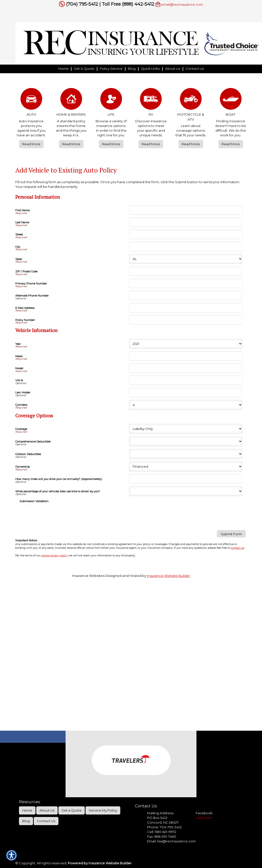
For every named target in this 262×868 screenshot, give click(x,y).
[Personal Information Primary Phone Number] (186, 283)
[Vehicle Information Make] (186, 356)
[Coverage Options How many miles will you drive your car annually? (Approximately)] (186, 479)
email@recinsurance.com (182, 4)
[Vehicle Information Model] (186, 368)
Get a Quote (72, 810)
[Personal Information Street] (186, 234)
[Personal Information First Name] (186, 210)
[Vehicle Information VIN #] (186, 380)
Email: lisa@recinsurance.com (171, 841)
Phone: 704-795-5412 (164, 827)
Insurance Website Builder (168, 576)
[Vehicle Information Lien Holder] (186, 392)
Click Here (204, 818)
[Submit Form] (231, 534)
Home (27, 810)
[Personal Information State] (186, 259)
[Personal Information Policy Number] (186, 320)
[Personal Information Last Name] (186, 222)
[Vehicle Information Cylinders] (186, 405)
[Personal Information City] (186, 246)
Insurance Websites (88, 576)
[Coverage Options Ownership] (186, 467)
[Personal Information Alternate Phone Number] (186, 295)
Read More (31, 144)
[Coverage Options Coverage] (186, 429)
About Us (47, 810)
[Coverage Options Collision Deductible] (186, 454)
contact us (238, 548)
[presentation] (57, 517)
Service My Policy (103, 810)
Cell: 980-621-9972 (162, 832)
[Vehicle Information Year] (186, 344)
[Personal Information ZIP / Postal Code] (186, 271)
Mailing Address (160, 813)
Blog (26, 821)
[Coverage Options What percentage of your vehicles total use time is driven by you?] (186, 491)
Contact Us (46, 821)
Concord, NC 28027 (163, 822)
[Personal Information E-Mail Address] (186, 308)
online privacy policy (55, 556)
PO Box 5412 (157, 818)
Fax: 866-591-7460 (162, 836)
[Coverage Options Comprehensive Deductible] (186, 441)
